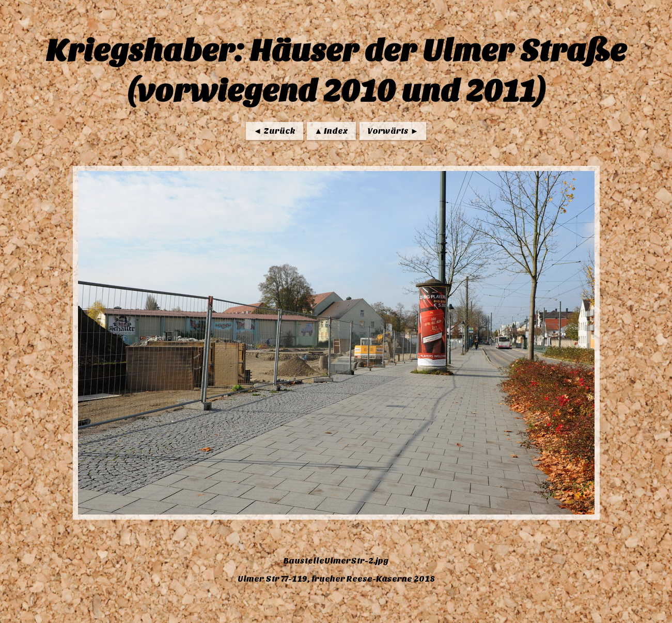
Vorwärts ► (393, 131)
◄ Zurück (275, 131)
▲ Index (332, 131)
